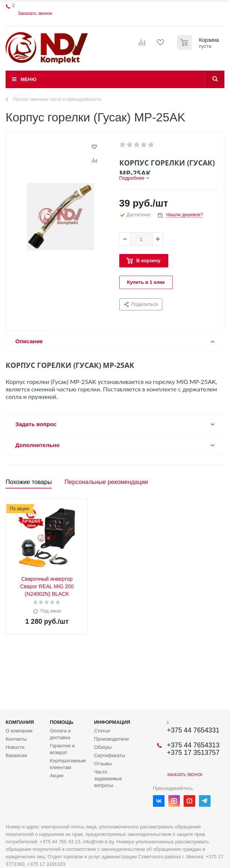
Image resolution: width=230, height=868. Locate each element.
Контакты (16, 739)
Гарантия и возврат (62, 749)
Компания (20, 722)
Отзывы (103, 764)
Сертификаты (109, 755)
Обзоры (103, 747)
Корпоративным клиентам (68, 764)
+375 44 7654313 (193, 745)
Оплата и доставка (60, 734)
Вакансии (16, 755)
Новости (15, 747)
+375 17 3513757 (193, 753)
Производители (111, 739)
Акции (56, 776)
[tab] (134, 178)
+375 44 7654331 (193, 730)
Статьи (102, 731)
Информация (112, 722)
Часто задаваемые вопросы (108, 779)
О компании (19, 731)
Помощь (62, 722)
